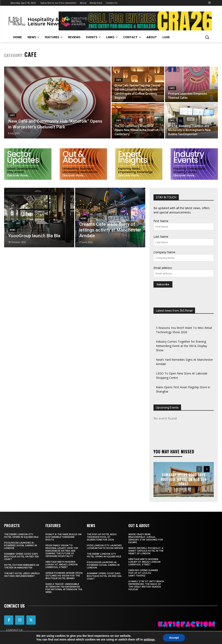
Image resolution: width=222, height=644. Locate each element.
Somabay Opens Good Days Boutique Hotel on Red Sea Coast (184, 480)
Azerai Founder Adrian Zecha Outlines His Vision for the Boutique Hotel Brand (64, 576)
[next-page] (207, 469)
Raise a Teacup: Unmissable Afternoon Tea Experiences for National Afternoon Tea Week (64, 588)
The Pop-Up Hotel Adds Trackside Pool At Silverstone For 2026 (102, 537)
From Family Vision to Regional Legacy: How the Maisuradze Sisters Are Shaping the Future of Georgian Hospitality (62, 551)
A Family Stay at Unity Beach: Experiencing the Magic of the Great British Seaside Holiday (146, 585)
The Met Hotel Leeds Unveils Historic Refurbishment (22, 575)
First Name (161, 221)
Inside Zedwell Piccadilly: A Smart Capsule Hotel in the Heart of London (146, 551)
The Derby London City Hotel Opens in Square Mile (21, 536)
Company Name (164, 252)
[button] (207, 37)
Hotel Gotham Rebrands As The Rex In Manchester (22, 566)
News (13, 230)
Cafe (12, 115)
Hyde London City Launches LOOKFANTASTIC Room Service (105, 547)
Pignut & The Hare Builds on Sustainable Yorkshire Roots (63, 537)
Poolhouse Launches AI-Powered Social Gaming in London (20, 545)
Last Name (161, 237)
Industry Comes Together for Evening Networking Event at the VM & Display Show (181, 346)
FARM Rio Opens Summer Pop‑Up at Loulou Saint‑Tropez (143, 573)
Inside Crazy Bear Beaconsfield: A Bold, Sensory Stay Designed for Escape (146, 538)
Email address (163, 268)
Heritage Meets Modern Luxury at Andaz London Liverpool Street (62, 565)
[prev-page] (199, 469)
